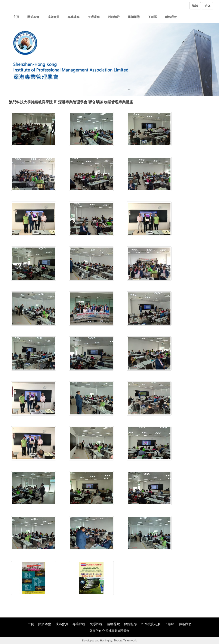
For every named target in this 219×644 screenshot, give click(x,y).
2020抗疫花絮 (151, 624)
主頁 (16, 17)
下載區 (152, 17)
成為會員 (53, 17)
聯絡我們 (171, 17)
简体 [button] (207, 6)
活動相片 (114, 17)
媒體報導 (134, 17)
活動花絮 (113, 624)
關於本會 (33, 17)
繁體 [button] (195, 6)
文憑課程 (94, 17)
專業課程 (74, 17)
